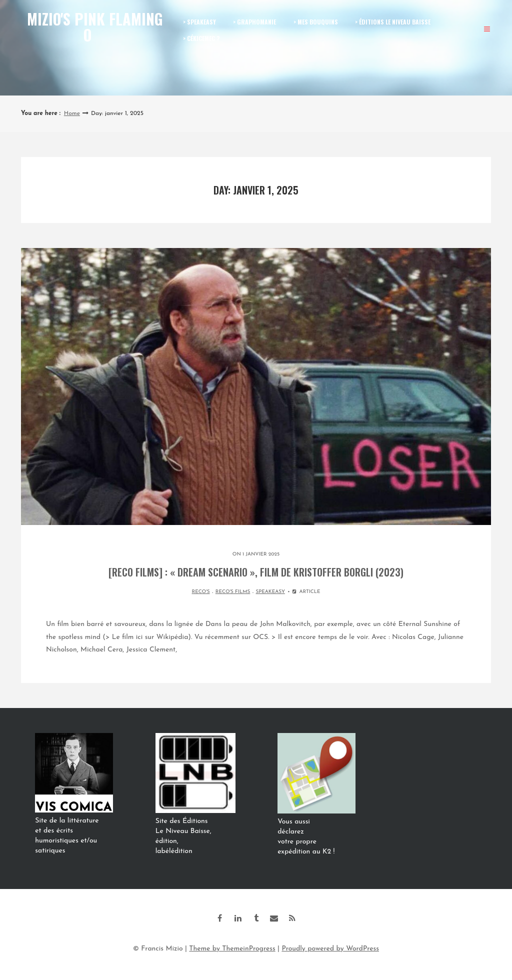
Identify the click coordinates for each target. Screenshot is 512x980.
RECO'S (201, 592)
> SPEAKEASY (199, 22)
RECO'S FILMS (233, 592)
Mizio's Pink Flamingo (95, 27)
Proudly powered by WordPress (330, 949)
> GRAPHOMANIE (254, 22)
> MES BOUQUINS (316, 22)
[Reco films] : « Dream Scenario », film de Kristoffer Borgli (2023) (256, 572)
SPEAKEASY (270, 592)
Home (72, 113)
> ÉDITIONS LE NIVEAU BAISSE (393, 22)
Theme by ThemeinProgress (232, 949)
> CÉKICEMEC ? (201, 38)
